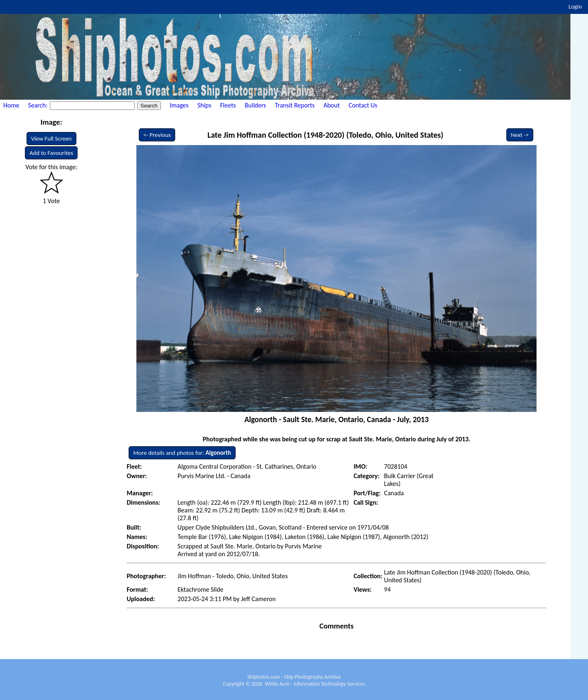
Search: (39, 105)
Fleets (228, 105)
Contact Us (363, 105)
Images (179, 105)
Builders (255, 105)
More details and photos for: (182, 453)
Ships (204, 105)
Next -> (520, 135)
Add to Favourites (51, 153)
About (332, 105)
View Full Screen (51, 139)
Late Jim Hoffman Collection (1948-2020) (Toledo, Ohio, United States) (325, 135)
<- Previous (157, 135)
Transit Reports (295, 105)
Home (11, 105)
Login (575, 7)
